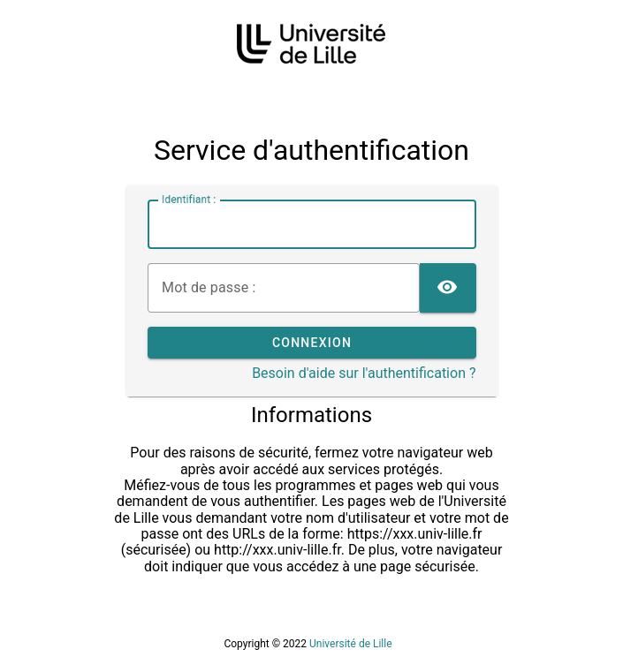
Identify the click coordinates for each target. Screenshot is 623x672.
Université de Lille (351, 644)
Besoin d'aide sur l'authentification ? (364, 373)
